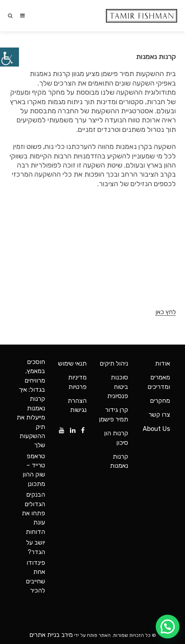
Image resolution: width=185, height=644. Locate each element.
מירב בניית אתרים (51, 635)
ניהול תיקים (114, 363)
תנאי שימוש (72, 363)
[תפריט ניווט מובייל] (22, 16)
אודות (162, 363)
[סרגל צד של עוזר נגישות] (9, 57)
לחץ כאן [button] (166, 312)
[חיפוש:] (13, 16)
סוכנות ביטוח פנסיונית (118, 387)
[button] (168, 627)
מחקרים (160, 401)
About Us (156, 429)
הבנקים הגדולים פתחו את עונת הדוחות (33, 513)
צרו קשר (159, 414)
